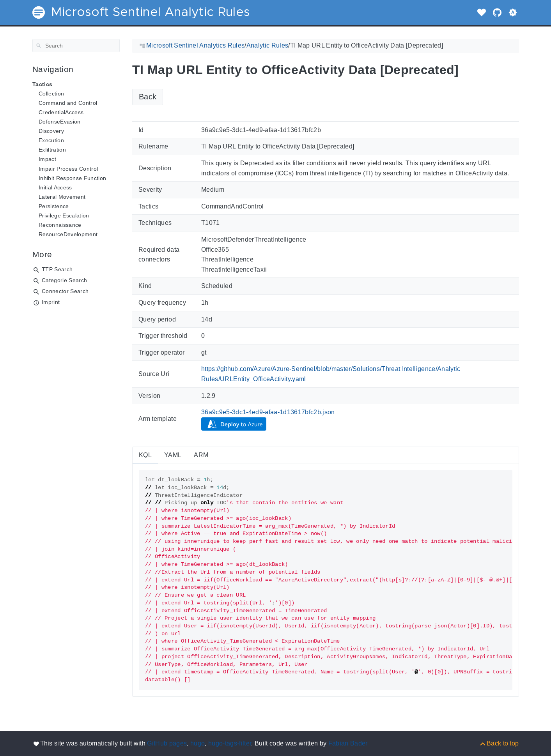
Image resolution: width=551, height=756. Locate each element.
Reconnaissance (60, 225)
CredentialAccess (61, 112)
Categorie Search (64, 280)
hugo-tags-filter (230, 743)
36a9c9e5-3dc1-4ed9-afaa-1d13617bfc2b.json (268, 412)
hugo (198, 743)
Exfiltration (52, 150)
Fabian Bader (348, 743)
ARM (201, 455)
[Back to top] (499, 743)
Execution (51, 140)
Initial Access (55, 187)
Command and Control (68, 103)
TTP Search (57, 269)
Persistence (54, 206)
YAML (173, 455)
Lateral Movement (62, 197)
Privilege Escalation (64, 215)
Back (148, 97)
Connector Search (65, 291)
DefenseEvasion (60, 122)
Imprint (51, 302)
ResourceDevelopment (68, 234)
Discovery (51, 131)
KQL (145, 455)
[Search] (76, 46)
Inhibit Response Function (72, 178)
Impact (47, 159)
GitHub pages (167, 743)
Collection (51, 94)
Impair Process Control (68, 169)
